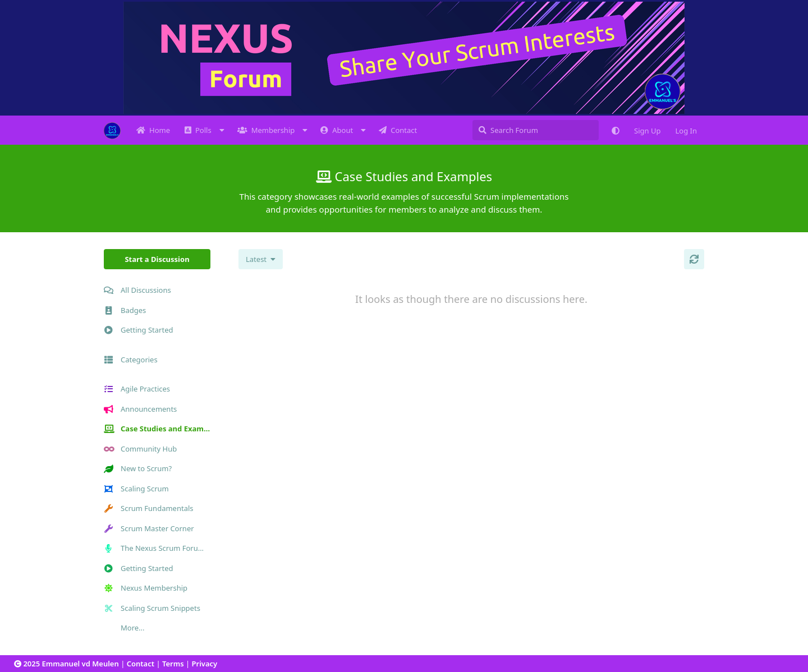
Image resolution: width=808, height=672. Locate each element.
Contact (141, 664)
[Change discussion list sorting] (261, 259)
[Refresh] (694, 259)
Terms (173, 664)
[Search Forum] (536, 130)
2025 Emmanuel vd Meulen (70, 664)
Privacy (205, 664)
